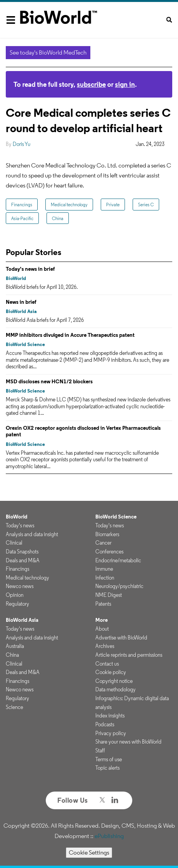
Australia (15, 646)
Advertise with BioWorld (121, 638)
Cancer (103, 543)
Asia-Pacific (22, 218)
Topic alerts (107, 768)
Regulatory (17, 604)
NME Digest (109, 595)
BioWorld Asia (21, 311)
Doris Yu (22, 144)
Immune (104, 569)
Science (14, 707)
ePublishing (109, 836)
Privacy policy (111, 733)
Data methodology (116, 689)
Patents (103, 604)
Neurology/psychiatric (119, 586)
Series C (146, 205)
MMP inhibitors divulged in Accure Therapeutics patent (70, 335)
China (58, 218)
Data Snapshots (22, 552)
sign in (125, 84)
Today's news (20, 525)
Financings (22, 205)
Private (113, 205)
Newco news (20, 586)
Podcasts (105, 724)
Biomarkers (107, 534)
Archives (105, 646)
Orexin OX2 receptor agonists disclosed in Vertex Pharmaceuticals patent (83, 431)
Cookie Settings (89, 852)
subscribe (91, 84)
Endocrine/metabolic (118, 560)
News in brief (21, 302)
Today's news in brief (30, 269)
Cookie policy (111, 672)
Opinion (15, 595)
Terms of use (109, 759)
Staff (100, 750)
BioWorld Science (25, 344)
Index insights (110, 716)
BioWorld (16, 278)
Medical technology (69, 205)
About (102, 629)
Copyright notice (114, 681)
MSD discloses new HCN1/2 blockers (49, 381)
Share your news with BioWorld (128, 742)
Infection (105, 578)
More (101, 620)
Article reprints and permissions (129, 655)
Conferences (109, 552)
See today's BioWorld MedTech (48, 52)
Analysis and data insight (32, 534)
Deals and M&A (23, 560)
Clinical (14, 543)
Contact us (107, 664)
